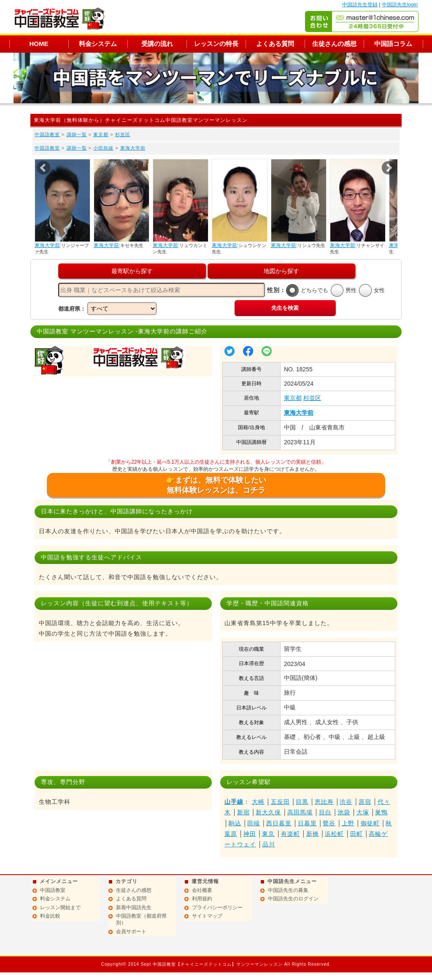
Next (389, 168)
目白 (325, 812)
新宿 (243, 812)
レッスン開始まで (60, 908)
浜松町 (334, 834)
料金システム (98, 44)
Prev (43, 168)
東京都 (101, 134)
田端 (254, 823)
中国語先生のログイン (293, 899)
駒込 (235, 823)
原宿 (365, 802)
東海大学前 (133, 148)
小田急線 (103, 148)
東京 (268, 834)
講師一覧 (77, 134)
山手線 (234, 802)
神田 (250, 834)
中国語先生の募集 (288, 890)
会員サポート (131, 932)
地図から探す (281, 271)
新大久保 (268, 812)
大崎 (258, 802)
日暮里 (307, 823)
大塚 (363, 812)
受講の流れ (157, 44)
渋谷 (346, 802)
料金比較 (50, 916)
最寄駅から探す (132, 271)
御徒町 (370, 823)
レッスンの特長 (216, 44)
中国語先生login (400, 5)
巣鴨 (381, 812)
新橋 (313, 834)
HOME (39, 44)
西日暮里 (279, 823)
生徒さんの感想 (334, 44)
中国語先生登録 (360, 5)
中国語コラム (393, 44)
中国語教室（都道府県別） (141, 919)
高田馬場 (300, 812)
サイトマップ (207, 916)
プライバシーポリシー (217, 908)
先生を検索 (285, 308)
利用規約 (202, 899)
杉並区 (123, 134)
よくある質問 (275, 44)
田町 (356, 834)
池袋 (344, 812)
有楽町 (290, 834)
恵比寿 (324, 802)
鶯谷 (329, 823)
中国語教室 (47, 134)
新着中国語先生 (134, 908)
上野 (348, 823)
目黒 (302, 802)
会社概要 (202, 890)
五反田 (280, 802)
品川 (269, 844)
